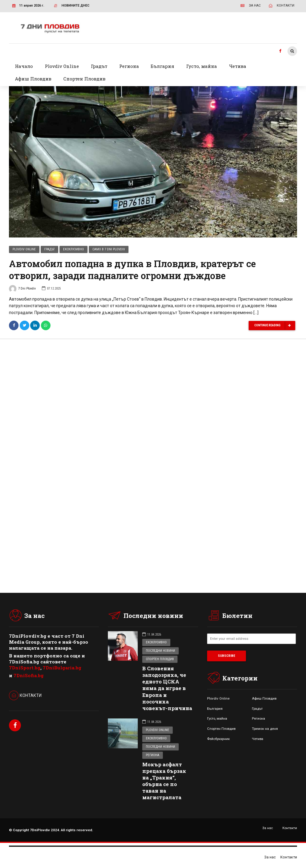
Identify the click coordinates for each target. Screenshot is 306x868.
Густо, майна (202, 66)
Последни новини (160, 651)
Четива (238, 66)
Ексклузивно (74, 250)
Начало (24, 66)
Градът (99, 66)
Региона (129, 66)
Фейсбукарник (218, 739)
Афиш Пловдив (33, 79)
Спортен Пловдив (84, 79)
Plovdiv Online (62, 66)
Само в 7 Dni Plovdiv (109, 250)
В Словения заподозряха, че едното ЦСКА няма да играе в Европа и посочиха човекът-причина (167, 688)
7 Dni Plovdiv (22, 290)
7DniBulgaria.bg (62, 668)
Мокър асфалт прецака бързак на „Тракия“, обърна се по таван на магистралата (164, 781)
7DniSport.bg (25, 668)
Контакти (290, 828)
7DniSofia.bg (29, 675)
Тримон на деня (265, 729)
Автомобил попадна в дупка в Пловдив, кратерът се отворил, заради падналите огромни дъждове (132, 270)
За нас (268, 828)
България (162, 66)
